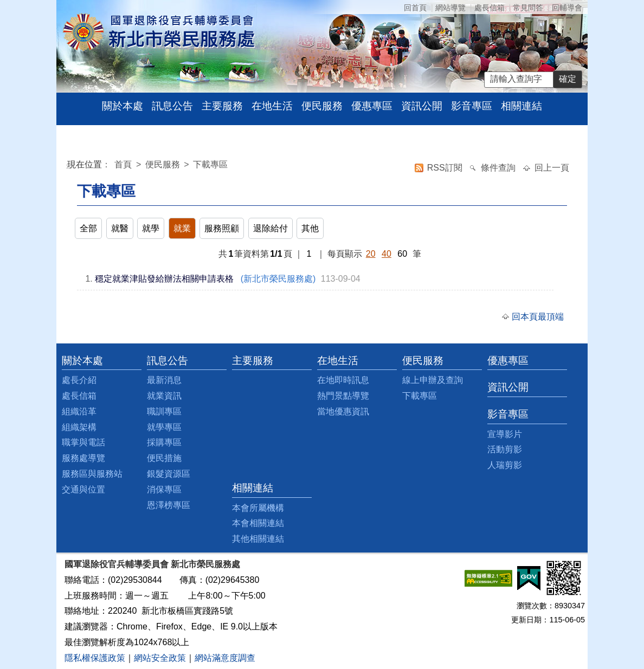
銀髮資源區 (169, 474)
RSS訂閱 (446, 168)
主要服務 (222, 106)
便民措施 (164, 458)
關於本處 (123, 106)
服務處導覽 (83, 458)
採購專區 (164, 442)
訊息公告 (172, 106)
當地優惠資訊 (343, 411)
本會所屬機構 (258, 508)
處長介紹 (79, 380)
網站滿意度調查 (225, 658)
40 (387, 254)
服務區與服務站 (92, 474)
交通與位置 (83, 489)
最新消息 (164, 380)
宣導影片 (505, 434)
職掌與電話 (83, 442)
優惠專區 (372, 106)
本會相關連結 (258, 523)
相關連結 (521, 106)
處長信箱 (490, 8)
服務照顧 (222, 228)
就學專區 (164, 427)
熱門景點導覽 (343, 396)
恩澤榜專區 (169, 505)
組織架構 (79, 427)
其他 (310, 228)
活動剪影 (505, 449)
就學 (151, 228)
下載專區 (210, 164)
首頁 (124, 164)
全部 (88, 228)
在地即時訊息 (343, 380)
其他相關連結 (258, 539)
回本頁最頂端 (538, 317)
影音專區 (472, 106)
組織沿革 (79, 411)
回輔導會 (567, 8)
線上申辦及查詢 (433, 380)
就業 (182, 228)
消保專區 (164, 489)
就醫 (120, 228)
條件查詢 (499, 168)
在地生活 (272, 106)
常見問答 (528, 8)
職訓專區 (164, 411)
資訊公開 (422, 106)
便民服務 (322, 106)
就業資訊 (164, 396)
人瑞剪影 (505, 465)
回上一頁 (552, 168)
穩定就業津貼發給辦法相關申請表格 (164, 279)
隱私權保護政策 (95, 658)
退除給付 (271, 228)
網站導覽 (450, 8)
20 (371, 254)
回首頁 (415, 8)
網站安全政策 (160, 658)
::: (69, 166)
